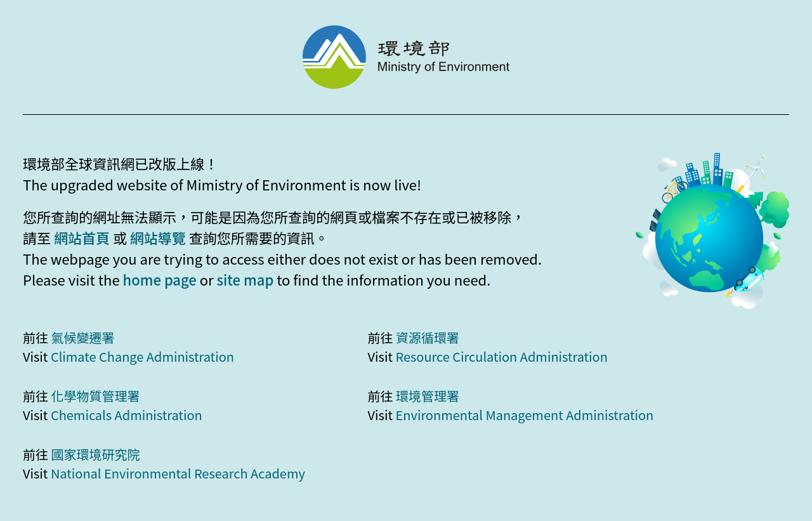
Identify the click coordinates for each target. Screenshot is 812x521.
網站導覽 (158, 237)
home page (160, 279)
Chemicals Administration (127, 415)
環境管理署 (428, 396)
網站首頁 (82, 237)
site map (245, 279)
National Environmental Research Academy (178, 473)
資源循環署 (428, 337)
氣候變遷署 (82, 337)
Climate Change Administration (142, 356)
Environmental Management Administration (524, 415)
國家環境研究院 (95, 454)
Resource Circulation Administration (501, 356)
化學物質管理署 (95, 396)
